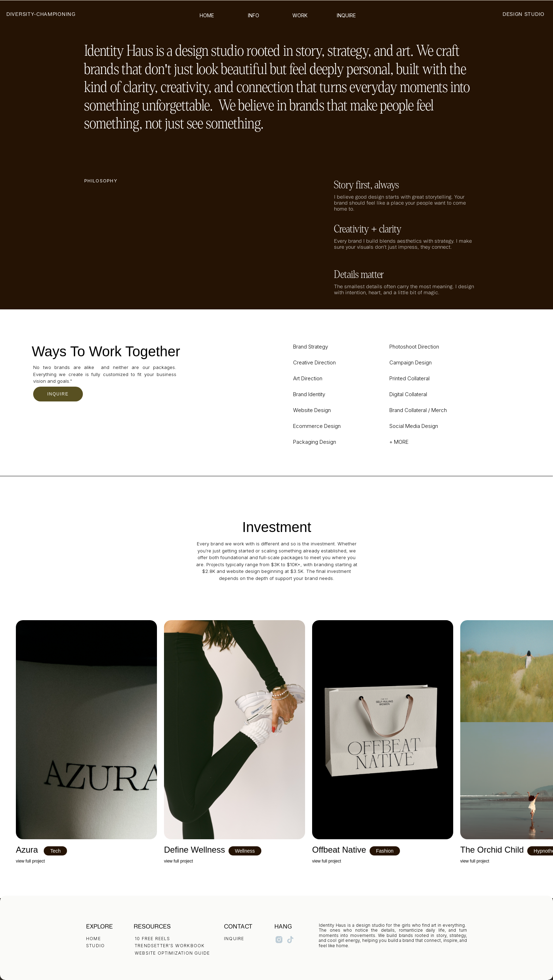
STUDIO (95, 946)
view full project (30, 861)
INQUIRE (58, 394)
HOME (93, 939)
